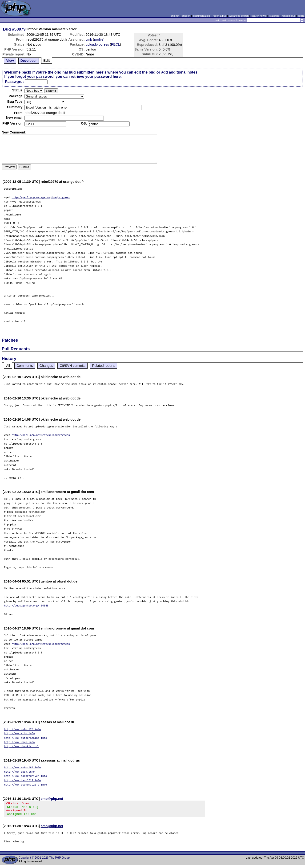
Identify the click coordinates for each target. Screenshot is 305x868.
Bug (7, 29)
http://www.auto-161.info (22, 767)
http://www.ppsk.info (19, 772)
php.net (175, 16)
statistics (274, 16)
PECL (116, 44)
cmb (89, 39)
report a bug (220, 16)
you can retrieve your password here (88, 76)
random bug (289, 16)
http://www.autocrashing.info (25, 738)
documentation (202, 16)
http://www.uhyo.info (19, 742)
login (301, 16)
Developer (29, 61)
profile (99, 39)
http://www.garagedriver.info (25, 776)
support (186, 16)
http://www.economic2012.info (25, 784)
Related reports (104, 366)
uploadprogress (97, 44)
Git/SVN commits (72, 366)
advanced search (239, 16)
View (10, 61)
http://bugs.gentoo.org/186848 (26, 605)
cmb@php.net (52, 799)
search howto (259, 16)
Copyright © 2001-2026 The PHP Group (44, 860)
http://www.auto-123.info (22, 729)
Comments (25, 366)
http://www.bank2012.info (22, 780)
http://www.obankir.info (22, 746)
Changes (46, 366)
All (8, 366)
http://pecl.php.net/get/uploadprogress (41, 197)
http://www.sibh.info (19, 733)
